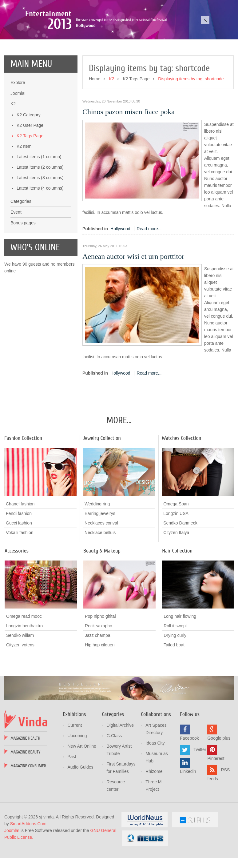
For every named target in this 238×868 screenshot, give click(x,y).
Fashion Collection (23, 473)
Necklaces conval (101, 557)
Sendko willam (20, 670)
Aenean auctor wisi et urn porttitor (133, 291)
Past (72, 791)
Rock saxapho (99, 661)
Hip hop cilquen (100, 680)
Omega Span (176, 538)
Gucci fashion (19, 557)
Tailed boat (174, 679)
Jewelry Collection (102, 473)
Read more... (149, 263)
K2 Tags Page (30, 170)
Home (95, 113)
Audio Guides (80, 802)
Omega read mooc (24, 651)
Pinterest (216, 793)
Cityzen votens (20, 680)
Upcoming (77, 770)
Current (75, 760)
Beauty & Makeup (102, 585)
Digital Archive (120, 760)
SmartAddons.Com (28, 858)
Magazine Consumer (28, 801)
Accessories (17, 585)
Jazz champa (97, 670)
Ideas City (155, 778)
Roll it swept (175, 660)
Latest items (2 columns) (40, 202)
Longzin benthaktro (24, 661)
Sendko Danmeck (180, 557)
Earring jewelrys (100, 548)
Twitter (200, 784)
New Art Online (82, 781)
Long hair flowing (180, 651)
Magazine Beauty (25, 787)
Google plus (219, 773)
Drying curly (175, 670)
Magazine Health (25, 773)
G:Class (114, 770)
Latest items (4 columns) (40, 223)
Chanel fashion (20, 538)
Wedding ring (97, 538)
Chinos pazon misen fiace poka (129, 146)
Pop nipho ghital (100, 651)
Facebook (189, 773)
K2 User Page (30, 160)
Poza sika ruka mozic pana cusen (67, 41)
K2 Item (24, 181)
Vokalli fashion (20, 567)
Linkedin (188, 806)
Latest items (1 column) (39, 191)
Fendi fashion (19, 548)
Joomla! (12, 865)
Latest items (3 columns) (40, 212)
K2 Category (29, 149)
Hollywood (120, 263)
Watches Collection (181, 473)
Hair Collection (177, 585)
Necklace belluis (100, 567)
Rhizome (154, 806)
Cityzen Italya (176, 567)
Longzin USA (176, 548)
